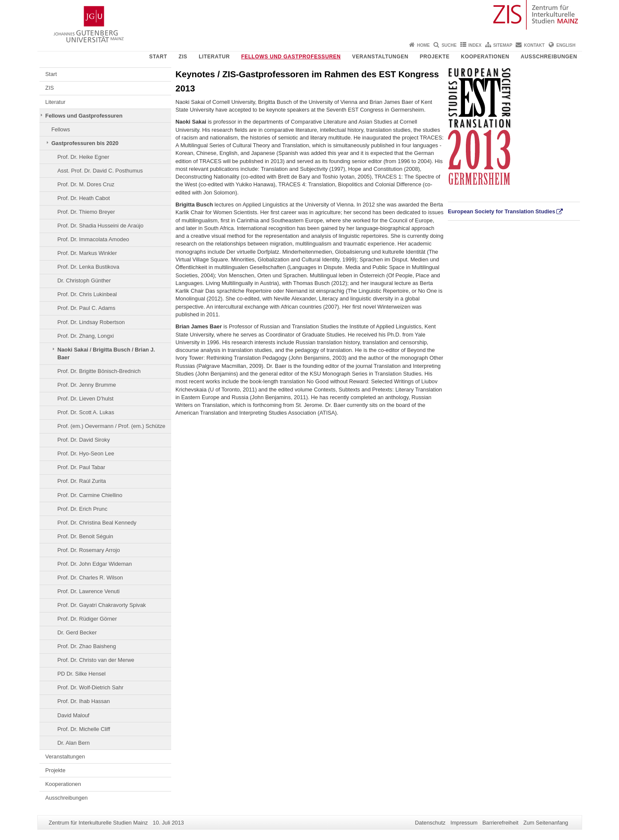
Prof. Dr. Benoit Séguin (85, 536)
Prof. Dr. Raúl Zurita (82, 481)
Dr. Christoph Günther (84, 281)
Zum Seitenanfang (546, 823)
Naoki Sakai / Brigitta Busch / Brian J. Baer (106, 353)
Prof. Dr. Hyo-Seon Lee (86, 453)
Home (423, 45)
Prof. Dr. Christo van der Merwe (96, 660)
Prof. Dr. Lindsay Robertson (91, 322)
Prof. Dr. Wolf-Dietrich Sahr (91, 687)
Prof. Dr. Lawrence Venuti (89, 591)
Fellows (61, 129)
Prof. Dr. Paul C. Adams (86, 308)
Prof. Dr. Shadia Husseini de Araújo (101, 226)
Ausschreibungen (549, 57)
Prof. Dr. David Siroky (84, 440)
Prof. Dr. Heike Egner (83, 157)
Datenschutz (430, 823)
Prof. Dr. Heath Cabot (84, 198)
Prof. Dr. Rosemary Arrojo (89, 550)
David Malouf (74, 715)
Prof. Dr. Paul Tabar (81, 467)
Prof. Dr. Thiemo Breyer (86, 212)
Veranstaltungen (380, 57)
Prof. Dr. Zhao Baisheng (87, 646)
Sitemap (503, 45)
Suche (449, 45)
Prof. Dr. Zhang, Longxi (86, 336)
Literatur (214, 57)
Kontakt (534, 45)
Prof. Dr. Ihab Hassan (84, 701)
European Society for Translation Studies (501, 211)
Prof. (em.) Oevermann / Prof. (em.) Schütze (112, 426)
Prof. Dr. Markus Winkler (87, 253)
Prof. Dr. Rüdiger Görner (87, 619)
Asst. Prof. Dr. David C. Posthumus (100, 171)
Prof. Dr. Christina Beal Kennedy (97, 523)
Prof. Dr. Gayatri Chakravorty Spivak (102, 605)
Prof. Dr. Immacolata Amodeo (93, 239)
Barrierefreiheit (501, 823)
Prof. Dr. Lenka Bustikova (88, 267)
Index (475, 45)
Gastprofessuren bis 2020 (85, 143)
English (566, 45)
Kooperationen (485, 57)
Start (158, 57)
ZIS (183, 57)
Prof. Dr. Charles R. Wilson (90, 578)
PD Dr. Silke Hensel (82, 674)
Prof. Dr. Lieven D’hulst (86, 399)
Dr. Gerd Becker (77, 632)
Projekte (435, 57)
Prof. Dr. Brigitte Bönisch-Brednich (99, 371)
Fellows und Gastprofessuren (291, 57)
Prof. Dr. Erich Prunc (83, 509)
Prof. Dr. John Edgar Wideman (95, 564)
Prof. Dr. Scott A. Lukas (86, 412)
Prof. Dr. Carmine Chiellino (90, 495)
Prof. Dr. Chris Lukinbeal (87, 294)
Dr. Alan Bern (74, 743)
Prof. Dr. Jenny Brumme (87, 385)
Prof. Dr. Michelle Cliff (84, 729)
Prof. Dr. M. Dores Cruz (86, 184)
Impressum (464, 823)
